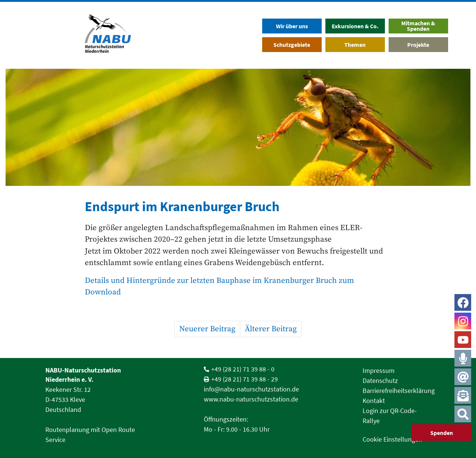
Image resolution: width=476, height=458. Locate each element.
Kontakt (374, 401)
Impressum (379, 370)
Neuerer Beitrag (207, 329)
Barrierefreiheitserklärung (399, 391)
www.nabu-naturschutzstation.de (251, 399)
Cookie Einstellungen (392, 439)
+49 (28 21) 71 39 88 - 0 (243, 369)
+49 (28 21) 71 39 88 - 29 (245, 379)
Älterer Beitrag (271, 329)
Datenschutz (380, 380)
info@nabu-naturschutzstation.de (251, 389)
